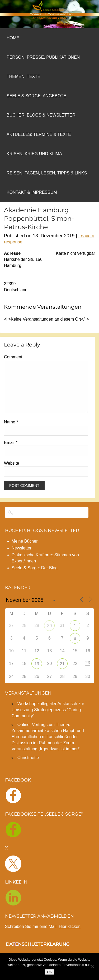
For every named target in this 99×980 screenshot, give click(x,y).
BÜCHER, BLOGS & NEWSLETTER (42, 541)
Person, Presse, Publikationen (43, 57)
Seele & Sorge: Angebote (36, 96)
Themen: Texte (23, 77)
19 (37, 674)
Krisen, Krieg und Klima (34, 154)
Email (11, 453)
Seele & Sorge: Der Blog (35, 578)
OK (49, 972)
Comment (13, 357)
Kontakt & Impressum (32, 192)
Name (11, 433)
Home (13, 38)
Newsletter (22, 559)
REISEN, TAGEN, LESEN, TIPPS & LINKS (47, 173)
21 (62, 674)
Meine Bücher (25, 552)
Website (12, 474)
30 (50, 636)
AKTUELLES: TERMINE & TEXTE (39, 134)
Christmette (28, 768)
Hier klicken (70, 937)
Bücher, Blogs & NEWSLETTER (41, 115)
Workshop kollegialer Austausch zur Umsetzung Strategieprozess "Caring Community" (48, 720)
